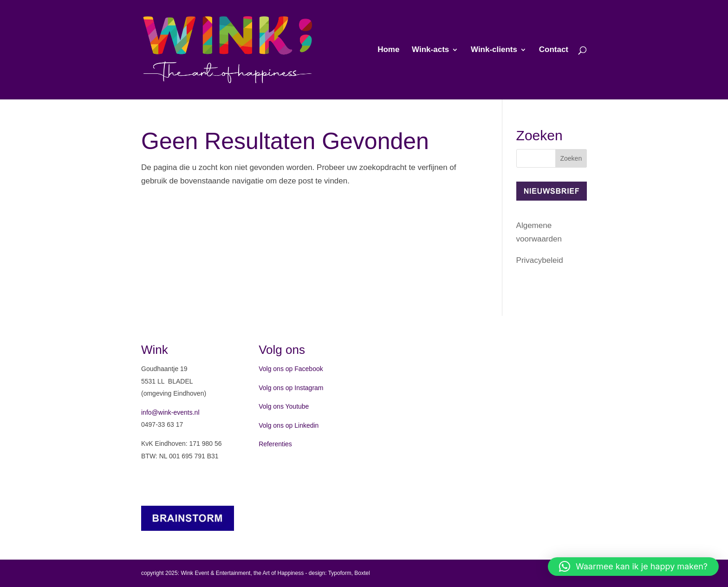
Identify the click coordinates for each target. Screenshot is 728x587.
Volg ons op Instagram (291, 388)
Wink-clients (494, 50)
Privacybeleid (540, 260)
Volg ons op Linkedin (289, 425)
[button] (633, 567)
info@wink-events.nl (170, 412)
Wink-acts (430, 50)
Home (388, 50)
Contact (554, 50)
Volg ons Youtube (284, 406)
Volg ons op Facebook (291, 369)
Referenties (275, 444)
